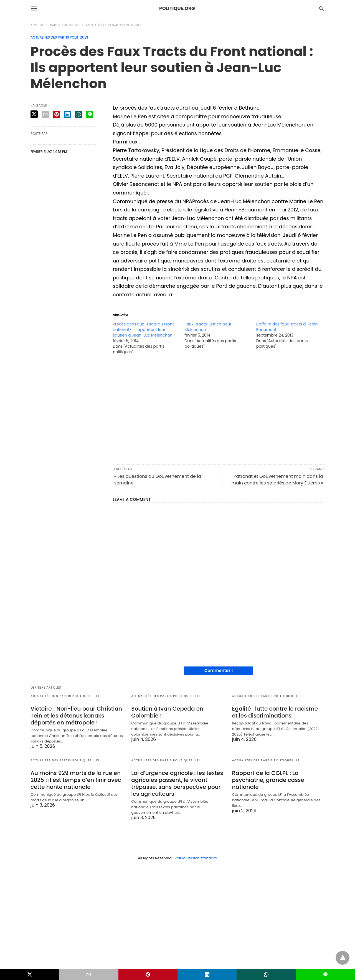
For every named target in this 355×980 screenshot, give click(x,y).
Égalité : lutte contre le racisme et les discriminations (275, 712)
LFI (97, 696)
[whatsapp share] (79, 114)
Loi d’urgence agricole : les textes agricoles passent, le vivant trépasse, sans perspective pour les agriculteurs (177, 783)
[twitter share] (34, 114)
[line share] (90, 114)
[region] (219, 409)
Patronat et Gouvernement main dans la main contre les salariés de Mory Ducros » (277, 480)
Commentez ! (219, 670)
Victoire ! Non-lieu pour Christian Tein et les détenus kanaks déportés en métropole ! (76, 716)
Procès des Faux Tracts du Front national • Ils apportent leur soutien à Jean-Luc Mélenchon (143, 330)
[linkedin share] (68, 114)
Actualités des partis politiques (114, 25)
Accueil (37, 25)
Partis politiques (65, 25)
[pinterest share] (57, 114)
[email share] (45, 114)
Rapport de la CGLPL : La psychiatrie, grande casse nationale (268, 780)
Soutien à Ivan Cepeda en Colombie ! (167, 712)
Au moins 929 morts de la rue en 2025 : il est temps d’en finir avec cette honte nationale (76, 780)
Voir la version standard (196, 858)
